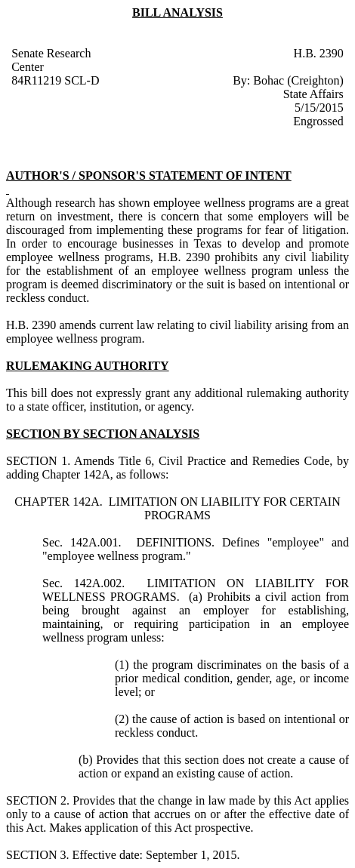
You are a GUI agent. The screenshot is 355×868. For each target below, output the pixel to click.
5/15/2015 (319, 108)
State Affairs (313, 94)
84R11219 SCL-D (55, 80)
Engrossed (318, 121)
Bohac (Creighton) (298, 80)
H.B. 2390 (319, 53)
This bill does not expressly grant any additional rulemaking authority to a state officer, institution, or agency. (177, 400)
